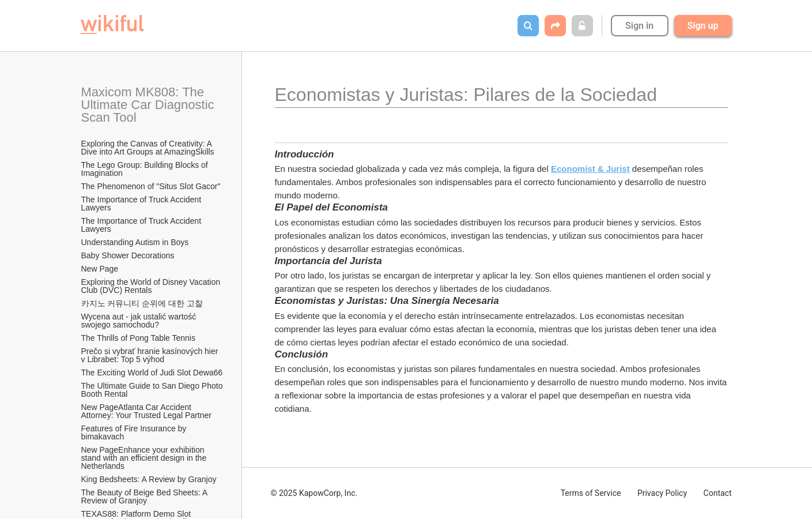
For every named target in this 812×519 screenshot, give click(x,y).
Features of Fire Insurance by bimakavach (135, 432)
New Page (100, 269)
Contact (718, 493)
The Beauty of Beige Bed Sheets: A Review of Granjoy (146, 497)
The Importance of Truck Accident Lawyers (142, 204)
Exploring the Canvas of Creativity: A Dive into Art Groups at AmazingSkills (148, 148)
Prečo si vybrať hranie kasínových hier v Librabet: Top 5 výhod (151, 355)
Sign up (703, 26)
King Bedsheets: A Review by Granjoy (149, 479)
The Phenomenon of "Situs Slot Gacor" (151, 186)
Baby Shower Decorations (128, 255)
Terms (591, 493)
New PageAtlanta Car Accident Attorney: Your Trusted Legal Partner (146, 411)
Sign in (639, 26)
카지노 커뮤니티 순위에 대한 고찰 (142, 303)
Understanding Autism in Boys (135, 242)
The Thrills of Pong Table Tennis (138, 338)
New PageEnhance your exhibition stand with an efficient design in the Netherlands (145, 458)
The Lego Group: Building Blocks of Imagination (146, 169)
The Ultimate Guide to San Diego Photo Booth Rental (153, 390)
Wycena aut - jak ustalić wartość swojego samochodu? (140, 321)
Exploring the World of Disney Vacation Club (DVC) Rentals (152, 286)
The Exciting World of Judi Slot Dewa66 (152, 373)
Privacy (662, 493)
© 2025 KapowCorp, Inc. (314, 493)
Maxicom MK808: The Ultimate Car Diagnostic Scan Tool (150, 105)
